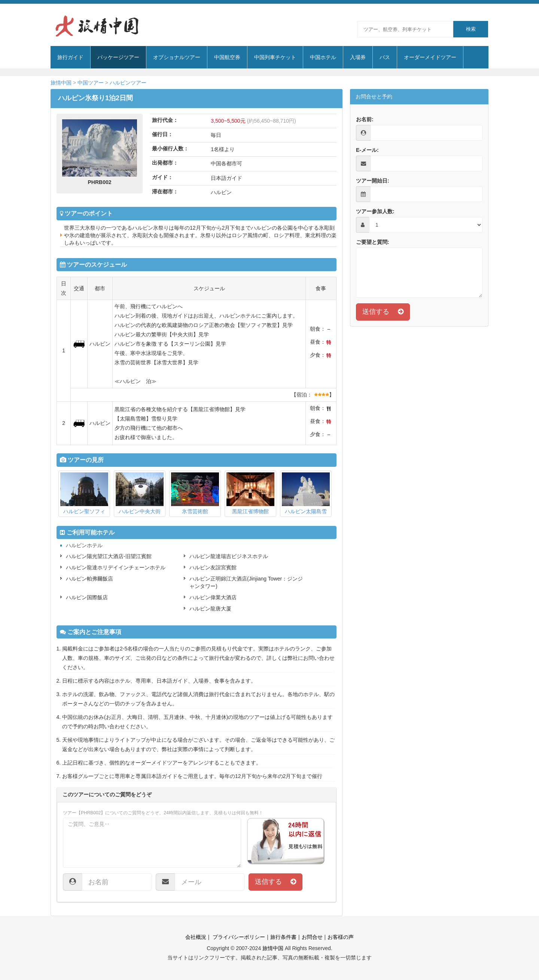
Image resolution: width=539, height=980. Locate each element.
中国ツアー (91, 83)
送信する (275, 882)
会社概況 (196, 937)
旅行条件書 (283, 937)
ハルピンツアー (128, 83)
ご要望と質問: (373, 242)
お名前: (365, 119)
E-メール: (367, 150)
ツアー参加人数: (375, 211)
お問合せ (312, 937)
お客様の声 (341, 937)
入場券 (358, 57)
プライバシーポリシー (238, 937)
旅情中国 (61, 83)
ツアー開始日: (373, 181)
